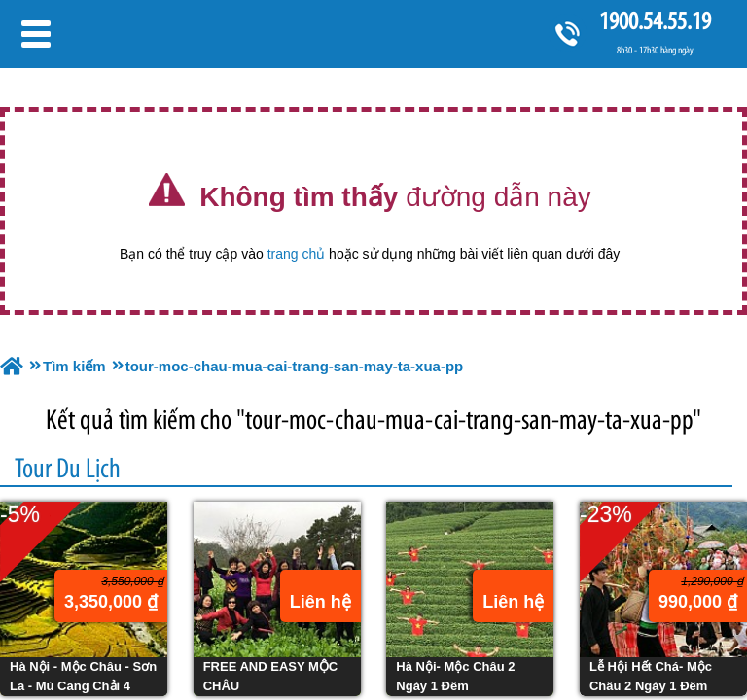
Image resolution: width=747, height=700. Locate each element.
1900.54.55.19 (655, 21)
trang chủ (297, 254)
